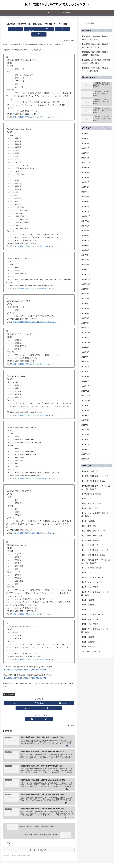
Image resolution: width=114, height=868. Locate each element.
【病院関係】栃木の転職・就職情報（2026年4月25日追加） (95, 46)
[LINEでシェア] (51, 29)
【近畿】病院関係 (9, 689)
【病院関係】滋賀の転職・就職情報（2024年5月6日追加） (25, 665)
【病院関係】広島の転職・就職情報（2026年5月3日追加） (95, 38)
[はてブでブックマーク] (39, 29)
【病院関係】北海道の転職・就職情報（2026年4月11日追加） (96, 61)
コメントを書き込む (39, 846)
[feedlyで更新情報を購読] (37, 714)
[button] (63, 29)
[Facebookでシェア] (27, 29)
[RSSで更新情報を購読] (41, 714)
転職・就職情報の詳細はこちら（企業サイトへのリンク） (35, 112)
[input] (96, 23)
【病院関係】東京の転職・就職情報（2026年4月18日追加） (95, 54)
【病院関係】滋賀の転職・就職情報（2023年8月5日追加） (25, 673)
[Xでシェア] (15, 29)
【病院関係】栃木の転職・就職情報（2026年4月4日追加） (95, 69)
